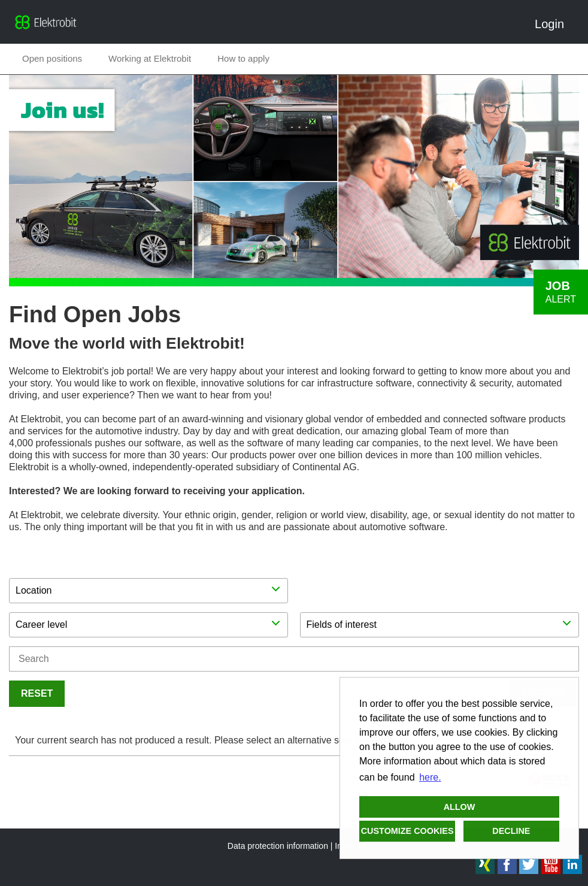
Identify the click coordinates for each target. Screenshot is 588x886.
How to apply (243, 58)
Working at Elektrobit (150, 58)
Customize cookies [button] (407, 831)
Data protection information (278, 846)
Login (554, 24)
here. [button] (430, 777)
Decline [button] (511, 831)
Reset (37, 693)
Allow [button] (460, 807)
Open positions (52, 58)
